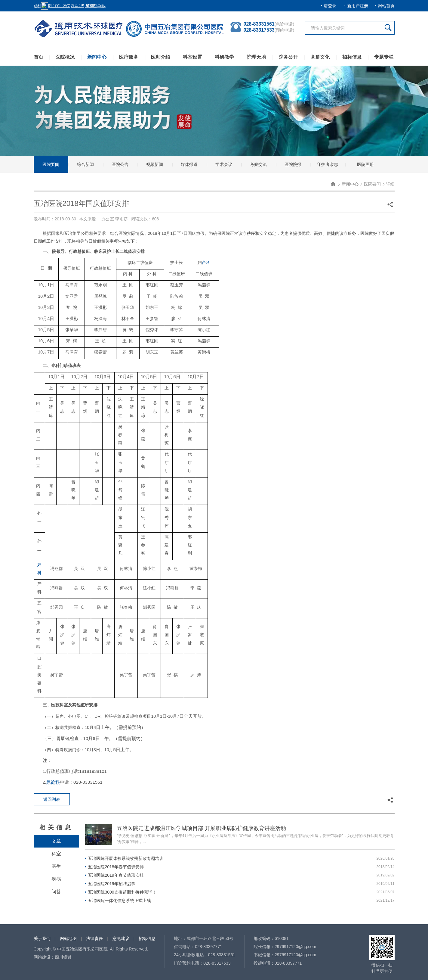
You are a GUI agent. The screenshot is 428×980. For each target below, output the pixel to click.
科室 (56, 854)
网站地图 (68, 938)
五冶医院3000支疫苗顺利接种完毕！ (122, 892)
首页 (38, 57)
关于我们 (42, 938)
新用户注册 (358, 6)
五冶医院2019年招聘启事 (111, 884)
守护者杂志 (328, 164)
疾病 (56, 879)
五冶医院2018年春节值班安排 (116, 867)
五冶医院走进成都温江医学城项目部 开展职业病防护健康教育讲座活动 (201, 828)
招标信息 (352, 57)
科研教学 (224, 57)
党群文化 (320, 57)
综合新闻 (85, 164)
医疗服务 (129, 57)
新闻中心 (97, 57)
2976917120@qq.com (295, 947)
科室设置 (192, 57)
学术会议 (224, 164)
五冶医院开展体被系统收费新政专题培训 (126, 858)
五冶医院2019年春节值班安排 (116, 875)
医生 (56, 866)
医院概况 (65, 57)
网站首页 (386, 6)
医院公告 (120, 164)
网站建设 (42, 957)
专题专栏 (384, 57)
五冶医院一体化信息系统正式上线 (119, 901)
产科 (206, 263)
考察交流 (258, 164)
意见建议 (121, 938)
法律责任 (94, 938)
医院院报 (293, 164)
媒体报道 (189, 164)
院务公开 (288, 57)
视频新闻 (155, 164)
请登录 (330, 6)
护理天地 (256, 57)
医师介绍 (161, 57)
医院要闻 (51, 164)
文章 (56, 841)
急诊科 (53, 782)
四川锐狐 (63, 957)
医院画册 (365, 164)
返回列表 (52, 799)
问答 (56, 892)
